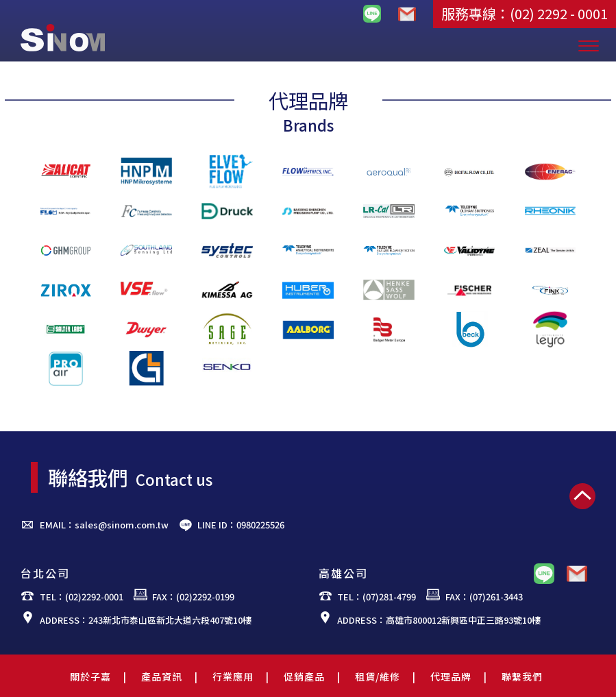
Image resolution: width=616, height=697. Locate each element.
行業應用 (233, 676)
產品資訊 (162, 676)
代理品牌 (451, 676)
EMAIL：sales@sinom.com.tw (104, 525)
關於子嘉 (90, 676)
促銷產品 (304, 676)
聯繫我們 (522, 676)
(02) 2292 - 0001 (559, 13)
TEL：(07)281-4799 (377, 597)
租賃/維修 (378, 676)
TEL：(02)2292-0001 (82, 597)
